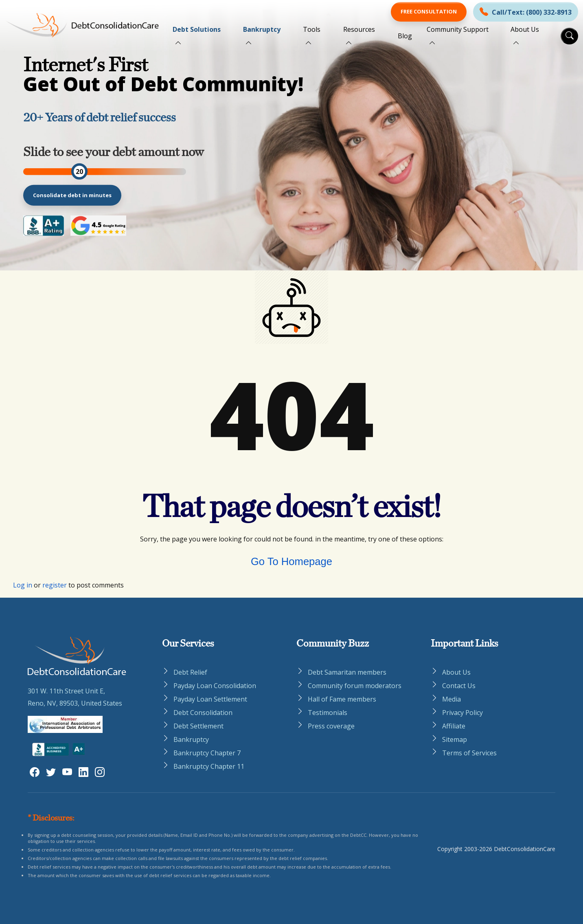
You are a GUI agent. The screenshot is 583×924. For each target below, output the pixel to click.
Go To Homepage (291, 561)
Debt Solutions (197, 29)
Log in (23, 585)
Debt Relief (190, 672)
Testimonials (328, 713)
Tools (312, 29)
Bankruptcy (262, 29)
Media (451, 699)
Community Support (458, 29)
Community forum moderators (355, 686)
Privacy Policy (462, 713)
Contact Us (459, 686)
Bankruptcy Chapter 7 (207, 753)
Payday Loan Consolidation (215, 686)
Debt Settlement (198, 726)
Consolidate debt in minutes (72, 195)
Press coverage (331, 726)
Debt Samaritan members (347, 672)
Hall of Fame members (342, 699)
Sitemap (455, 739)
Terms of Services (469, 753)
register (55, 585)
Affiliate (454, 726)
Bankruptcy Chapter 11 (209, 766)
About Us (525, 29)
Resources (359, 29)
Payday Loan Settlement (210, 699)
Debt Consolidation (203, 713)
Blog (405, 36)
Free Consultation (429, 11)
